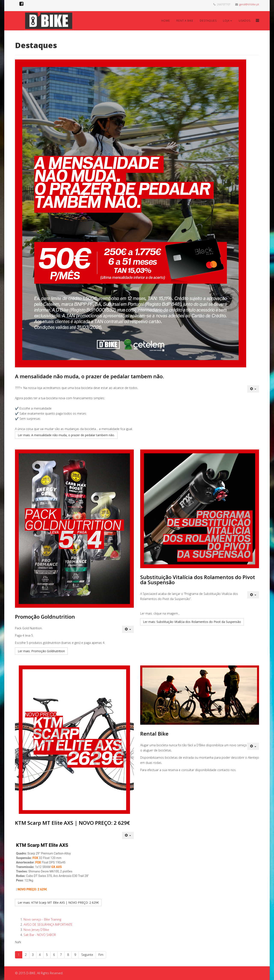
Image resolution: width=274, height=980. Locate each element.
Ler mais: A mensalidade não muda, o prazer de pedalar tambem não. (66, 435)
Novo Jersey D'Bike (36, 930)
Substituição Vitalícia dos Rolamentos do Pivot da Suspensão (198, 580)
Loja (226, 21)
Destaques (208, 21)
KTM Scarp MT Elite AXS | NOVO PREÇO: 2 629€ (72, 823)
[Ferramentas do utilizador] (253, 389)
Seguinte (87, 955)
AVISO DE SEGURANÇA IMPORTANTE (48, 925)
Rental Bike (154, 734)
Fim (101, 955)
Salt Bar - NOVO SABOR (40, 935)
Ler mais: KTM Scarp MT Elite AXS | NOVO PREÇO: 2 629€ (58, 902)
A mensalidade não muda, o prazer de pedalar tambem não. (89, 376)
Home (166, 21)
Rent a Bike (185, 21)
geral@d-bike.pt (249, 4)
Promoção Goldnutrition (45, 617)
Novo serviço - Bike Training (42, 919)
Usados (245, 21)
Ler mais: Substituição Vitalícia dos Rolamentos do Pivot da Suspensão (192, 622)
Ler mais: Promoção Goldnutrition (41, 651)
